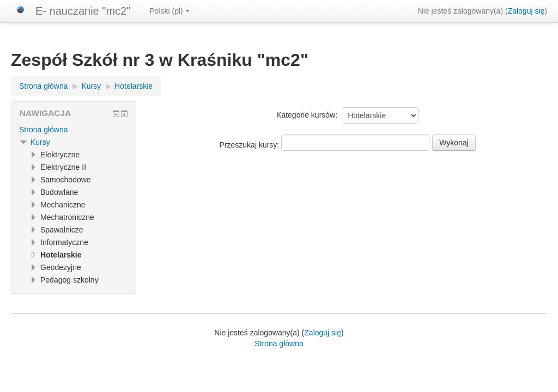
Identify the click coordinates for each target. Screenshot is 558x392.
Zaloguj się (526, 11)
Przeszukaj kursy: (251, 145)
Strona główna (44, 130)
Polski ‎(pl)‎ (169, 11)
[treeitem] (74, 130)
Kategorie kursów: (307, 115)
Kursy (40, 142)
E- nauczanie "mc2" (83, 11)
